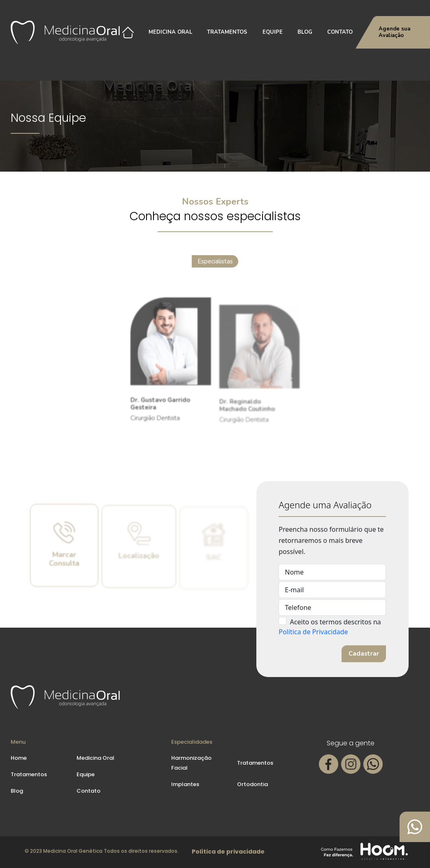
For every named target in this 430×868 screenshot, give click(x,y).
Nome (294, 572)
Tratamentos (227, 32)
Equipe (273, 32)
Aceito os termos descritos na (336, 622)
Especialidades (192, 742)
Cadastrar (364, 654)
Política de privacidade (228, 852)
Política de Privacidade (313, 632)
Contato (340, 32)
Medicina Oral (170, 32)
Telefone (298, 607)
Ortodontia (252, 784)
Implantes (185, 784)
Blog (305, 32)
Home (19, 758)
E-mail (294, 590)
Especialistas (215, 263)
